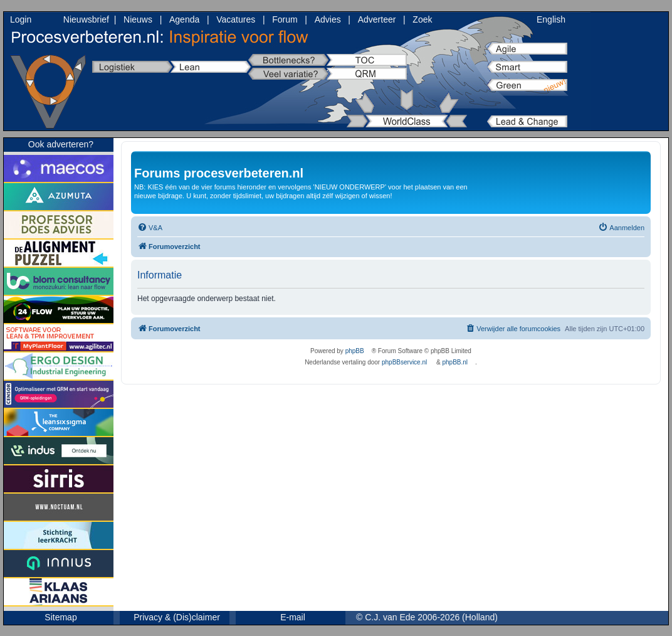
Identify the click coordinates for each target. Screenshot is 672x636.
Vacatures (236, 19)
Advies (328, 19)
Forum (285, 19)
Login (21, 19)
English (551, 19)
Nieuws (138, 19)
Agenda (184, 19)
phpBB (355, 351)
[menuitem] (150, 228)
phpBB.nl (455, 362)
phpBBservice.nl (404, 362)
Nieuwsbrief (86, 19)
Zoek (422, 19)
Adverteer (377, 19)
